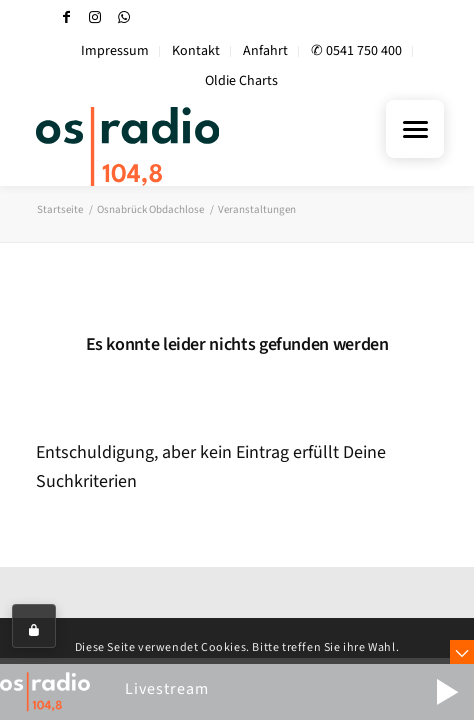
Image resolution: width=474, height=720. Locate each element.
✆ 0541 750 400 (356, 51)
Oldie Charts (241, 81)
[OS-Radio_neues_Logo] (186, 146)
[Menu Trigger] (415, 129)
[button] (447, 692)
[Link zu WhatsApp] (124, 17)
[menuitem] (115, 51)
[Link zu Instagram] (95, 17)
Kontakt (196, 51)
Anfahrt (265, 51)
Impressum (115, 51)
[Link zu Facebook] (66, 17)
